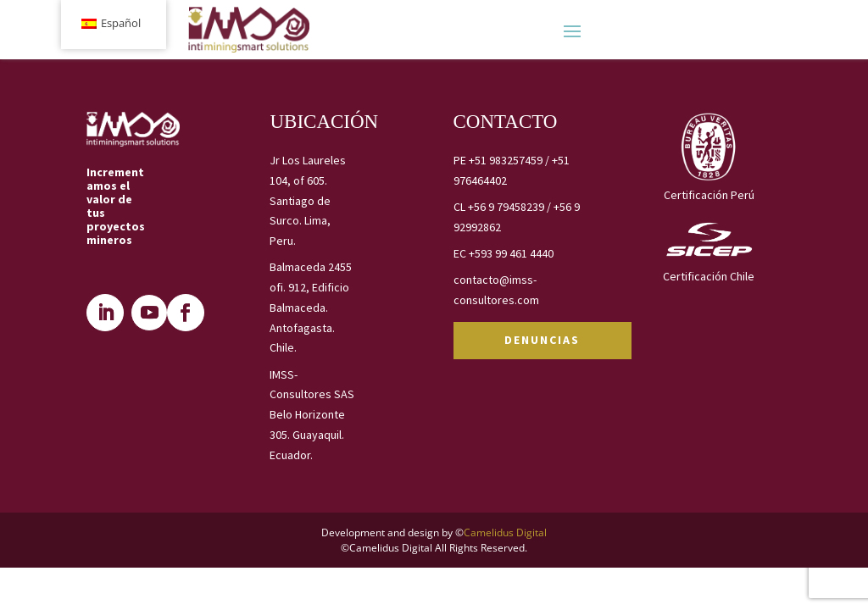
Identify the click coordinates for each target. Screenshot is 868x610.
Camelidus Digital (505, 532)
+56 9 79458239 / (511, 207)
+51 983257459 (506, 160)
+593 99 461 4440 (511, 253)
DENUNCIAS (542, 340)
